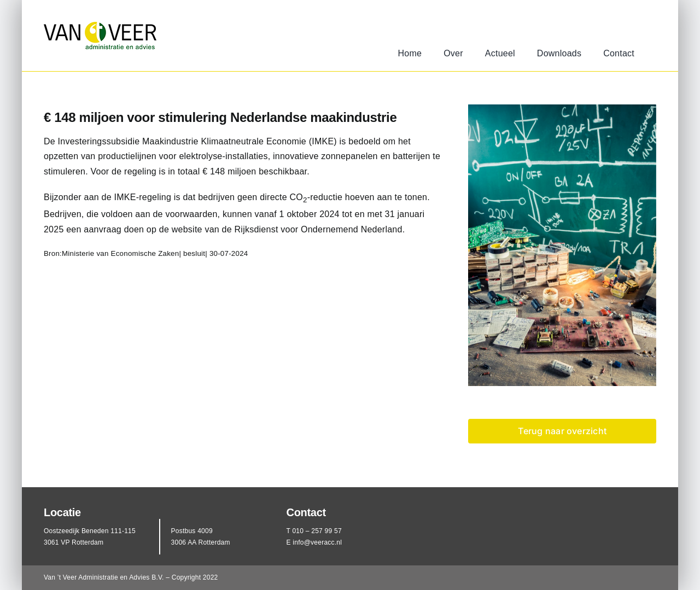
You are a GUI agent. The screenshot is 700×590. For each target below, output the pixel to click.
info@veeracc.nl (317, 542)
